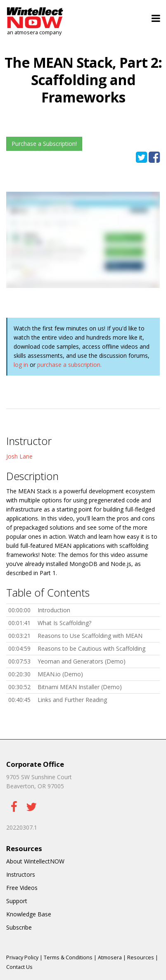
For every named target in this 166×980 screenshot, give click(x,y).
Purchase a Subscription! (44, 144)
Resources (141, 957)
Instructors (21, 874)
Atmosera (110, 957)
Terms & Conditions (68, 957)
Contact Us (19, 967)
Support (17, 901)
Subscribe (19, 927)
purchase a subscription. (69, 365)
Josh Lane (19, 456)
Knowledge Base (29, 914)
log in (21, 365)
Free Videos (22, 888)
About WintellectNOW (35, 861)
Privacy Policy (22, 957)
